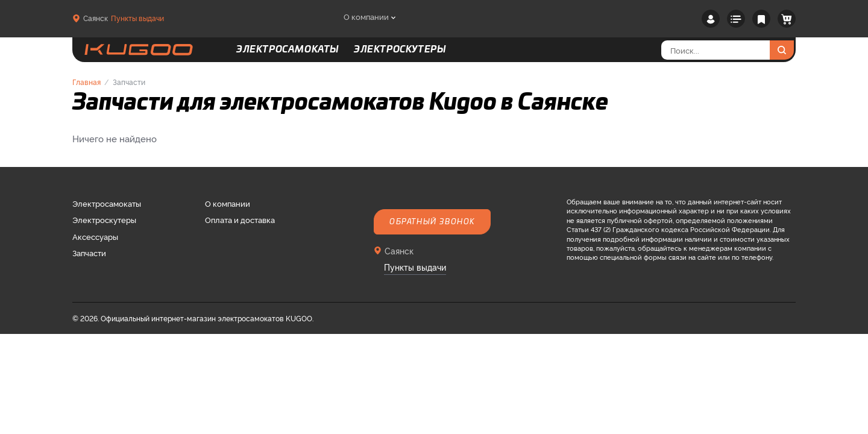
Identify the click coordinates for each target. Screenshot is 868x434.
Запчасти (89, 253)
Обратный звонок (432, 222)
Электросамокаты (107, 203)
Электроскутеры (104, 219)
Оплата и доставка (240, 219)
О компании (366, 16)
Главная (86, 82)
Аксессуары (95, 236)
